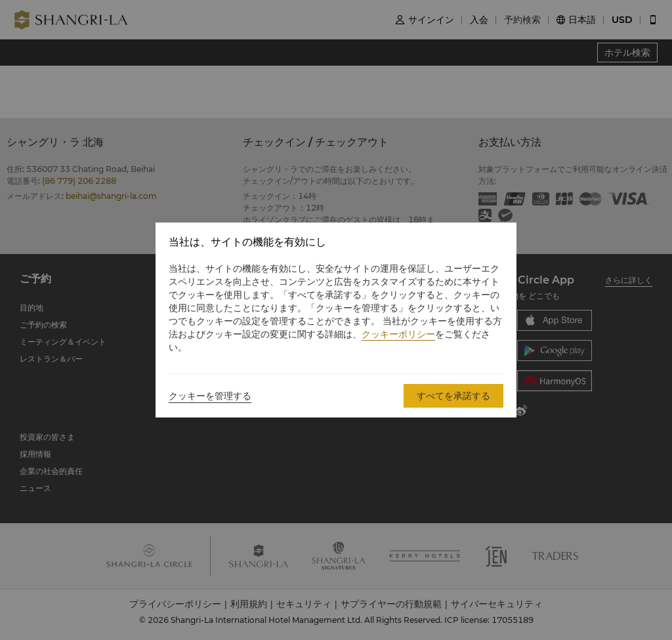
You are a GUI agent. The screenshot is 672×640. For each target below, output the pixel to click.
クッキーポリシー (398, 334)
